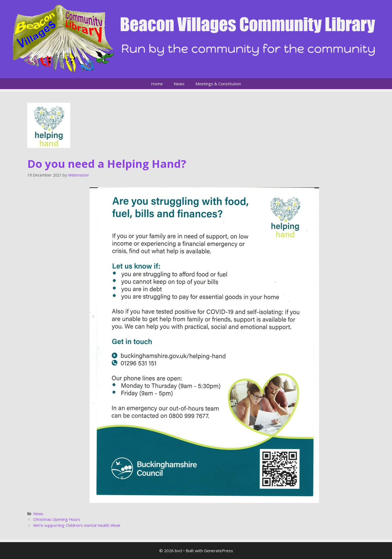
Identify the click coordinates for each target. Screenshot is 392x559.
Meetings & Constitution (218, 84)
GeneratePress (218, 551)
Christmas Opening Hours (57, 519)
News (179, 84)
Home (157, 84)
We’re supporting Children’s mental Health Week (77, 525)
